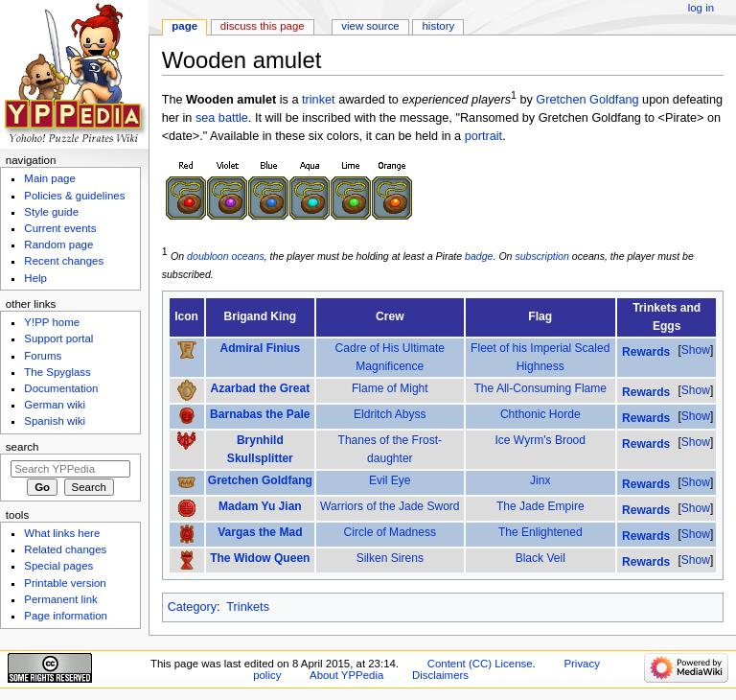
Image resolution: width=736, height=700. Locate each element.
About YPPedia (346, 675)
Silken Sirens (390, 558)
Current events (60, 228)
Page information (66, 616)
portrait (484, 136)
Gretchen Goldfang (587, 100)
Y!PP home (52, 322)
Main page (50, 178)
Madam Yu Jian (260, 506)
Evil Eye (390, 480)
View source (370, 26)
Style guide (51, 212)
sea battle (222, 118)
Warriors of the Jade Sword (390, 506)
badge (479, 256)
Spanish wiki (55, 421)
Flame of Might (390, 388)
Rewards (646, 352)
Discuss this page (263, 26)
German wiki (55, 405)
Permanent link (60, 599)
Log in (701, 8)
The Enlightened (540, 532)
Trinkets (248, 607)
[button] (695, 350)
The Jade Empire (540, 506)
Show (696, 350)
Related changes (65, 549)
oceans (248, 256)
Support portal (58, 338)
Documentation (61, 388)
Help (35, 278)
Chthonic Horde (540, 414)
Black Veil (540, 558)
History (439, 26)
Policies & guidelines (74, 196)
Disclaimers (440, 675)
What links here (62, 533)
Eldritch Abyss (390, 414)
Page (184, 26)
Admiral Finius (260, 348)
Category (192, 607)
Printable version (65, 583)
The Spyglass (57, 372)
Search (23, 447)
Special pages (58, 566)
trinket (319, 100)
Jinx (540, 480)
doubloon (208, 256)
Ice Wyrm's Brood (540, 440)
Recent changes (64, 261)
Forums (43, 356)
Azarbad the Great (260, 388)
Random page (58, 245)
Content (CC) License (480, 664)
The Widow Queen (260, 558)
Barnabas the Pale (260, 414)
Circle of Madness (390, 532)
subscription (541, 256)
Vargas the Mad (260, 532)
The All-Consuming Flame (540, 388)
